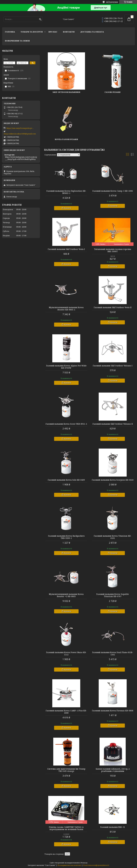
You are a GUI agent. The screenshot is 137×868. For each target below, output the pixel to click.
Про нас (53, 32)
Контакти (69, 32)
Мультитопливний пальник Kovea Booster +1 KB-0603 (66, 595)
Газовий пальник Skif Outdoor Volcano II (113, 424)
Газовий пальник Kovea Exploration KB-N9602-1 (66, 192)
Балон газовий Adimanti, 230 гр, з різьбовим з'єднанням (113, 770)
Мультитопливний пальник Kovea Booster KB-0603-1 (66, 309)
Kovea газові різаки (66, 139)
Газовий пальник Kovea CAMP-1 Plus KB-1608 (66, 712)
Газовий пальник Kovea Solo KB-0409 (66, 480)
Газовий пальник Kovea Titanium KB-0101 (113, 537)
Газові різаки (113, 92)
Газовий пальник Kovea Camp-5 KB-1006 (113, 191)
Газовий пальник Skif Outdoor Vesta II (113, 307)
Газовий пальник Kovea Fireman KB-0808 (113, 711)
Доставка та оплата (92, 32)
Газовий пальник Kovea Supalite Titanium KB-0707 (113, 595)
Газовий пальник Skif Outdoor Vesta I (66, 249)
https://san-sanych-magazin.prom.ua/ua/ (20, 128)
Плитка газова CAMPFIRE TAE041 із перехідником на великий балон (66, 828)
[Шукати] (40, 19)
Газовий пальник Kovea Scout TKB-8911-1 (66, 424)
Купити (68, 208)
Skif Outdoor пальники (66, 92)
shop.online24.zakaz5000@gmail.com (20, 134)
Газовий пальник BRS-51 (113, 827)
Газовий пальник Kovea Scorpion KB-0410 (113, 480)
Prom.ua (84, 863)
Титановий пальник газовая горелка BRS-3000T (113, 250)
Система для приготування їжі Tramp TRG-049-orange (66, 770)
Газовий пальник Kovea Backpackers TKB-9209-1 (66, 537)
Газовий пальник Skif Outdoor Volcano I (113, 366)
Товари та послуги (32, 32)
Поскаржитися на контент (69, 865)
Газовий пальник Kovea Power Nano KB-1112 (66, 654)
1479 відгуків (112, 2)
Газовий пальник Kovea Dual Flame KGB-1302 (113, 654)
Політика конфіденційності (96, 865)
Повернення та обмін (17, 41)
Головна (10, 32)
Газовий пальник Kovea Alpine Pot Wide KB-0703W (66, 367)
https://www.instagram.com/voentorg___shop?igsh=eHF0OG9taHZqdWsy (21, 158)
